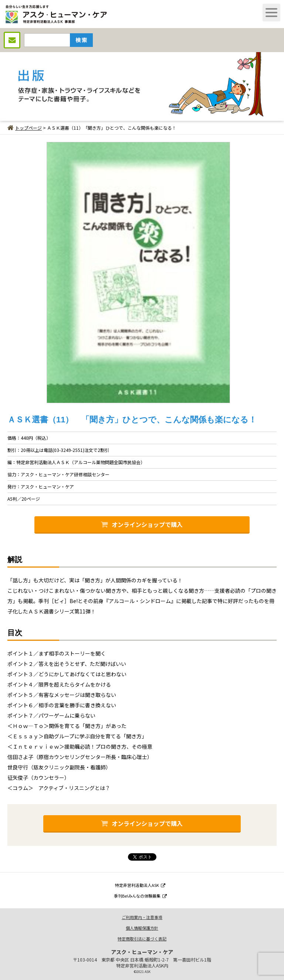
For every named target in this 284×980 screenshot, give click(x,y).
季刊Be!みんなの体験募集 (140, 896)
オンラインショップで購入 (142, 524)
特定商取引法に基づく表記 (142, 939)
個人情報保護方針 (142, 928)
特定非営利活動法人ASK (140, 885)
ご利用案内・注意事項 (142, 917)
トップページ (25, 128)
